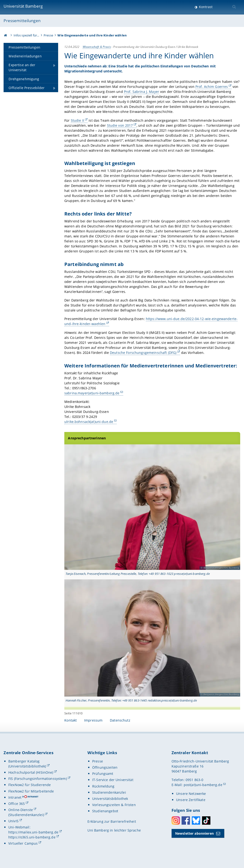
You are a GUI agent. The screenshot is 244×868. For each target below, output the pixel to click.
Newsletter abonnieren (194, 833)
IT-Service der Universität (113, 780)
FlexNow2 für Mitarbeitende (31, 791)
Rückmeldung (103, 786)
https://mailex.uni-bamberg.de (33, 832)
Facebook (186, 820)
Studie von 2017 (120, 125)
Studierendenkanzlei (109, 792)
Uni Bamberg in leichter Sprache (114, 830)
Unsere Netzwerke (191, 794)
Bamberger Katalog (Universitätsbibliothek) (27, 764)
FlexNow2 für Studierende (30, 785)
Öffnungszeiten (105, 767)
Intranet (15, 797)
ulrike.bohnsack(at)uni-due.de (89, 422)
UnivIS (13, 821)
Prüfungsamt (103, 774)
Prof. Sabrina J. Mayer (142, 92)
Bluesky (196, 820)
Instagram (176, 820)
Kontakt (71, 720)
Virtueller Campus (23, 843)
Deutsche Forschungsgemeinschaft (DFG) (143, 353)
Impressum (93, 720)
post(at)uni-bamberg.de (203, 785)
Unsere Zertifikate (191, 800)
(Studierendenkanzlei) (26, 815)
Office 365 (17, 804)
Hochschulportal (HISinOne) (31, 772)
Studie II (77, 120)
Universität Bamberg (23, 6)
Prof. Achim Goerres (212, 87)
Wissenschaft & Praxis (97, 47)
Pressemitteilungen (22, 21)
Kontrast (205, 7)
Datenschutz (120, 720)
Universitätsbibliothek (110, 799)
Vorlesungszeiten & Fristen (114, 805)
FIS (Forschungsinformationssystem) (38, 779)
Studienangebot (105, 811)
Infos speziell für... (26, 35)
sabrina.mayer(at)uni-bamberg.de (92, 393)
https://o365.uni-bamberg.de (32, 837)
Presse (48, 35)
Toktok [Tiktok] (206, 820)
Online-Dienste (21, 810)
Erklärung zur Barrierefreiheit (112, 821)
